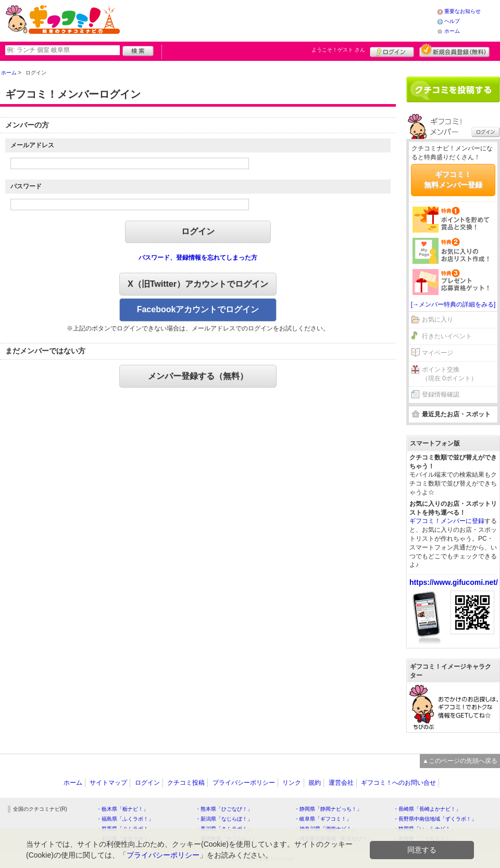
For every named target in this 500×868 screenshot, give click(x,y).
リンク (292, 783)
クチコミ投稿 (186, 783)
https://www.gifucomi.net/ (454, 582)
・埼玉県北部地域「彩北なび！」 (333, 839)
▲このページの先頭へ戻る (460, 761)
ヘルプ (452, 21)
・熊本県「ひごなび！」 (224, 809)
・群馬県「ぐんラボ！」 (125, 829)
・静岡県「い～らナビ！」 (424, 829)
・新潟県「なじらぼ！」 (224, 819)
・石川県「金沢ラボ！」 (125, 839)
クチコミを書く (453, 90)
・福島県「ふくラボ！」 (125, 819)
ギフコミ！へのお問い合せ (398, 783)
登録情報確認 (441, 394)
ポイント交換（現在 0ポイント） (449, 374)
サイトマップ (108, 783)
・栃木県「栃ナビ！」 (122, 809)
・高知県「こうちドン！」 (424, 839)
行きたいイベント (447, 336)
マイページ (438, 353)
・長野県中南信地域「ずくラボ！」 (435, 819)
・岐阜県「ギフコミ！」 (323, 819)
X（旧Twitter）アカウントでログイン (198, 284)
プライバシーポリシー (244, 783)
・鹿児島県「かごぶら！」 (227, 839)
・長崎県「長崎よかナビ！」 (427, 809)
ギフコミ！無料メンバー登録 (453, 180)
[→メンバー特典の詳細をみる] (453, 304)
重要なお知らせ (463, 11)
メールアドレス (32, 145)
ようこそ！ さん (338, 50)
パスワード (26, 186)
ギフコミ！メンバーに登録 (447, 521)
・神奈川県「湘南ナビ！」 (326, 829)
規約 (315, 783)
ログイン (392, 50)
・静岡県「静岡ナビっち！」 (328, 809)
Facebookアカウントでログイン (198, 309)
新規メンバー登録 (454, 50)
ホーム (452, 31)
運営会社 (341, 783)
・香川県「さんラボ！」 (224, 829)
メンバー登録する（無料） (198, 376)
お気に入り (438, 320)
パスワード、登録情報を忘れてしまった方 (198, 258)
